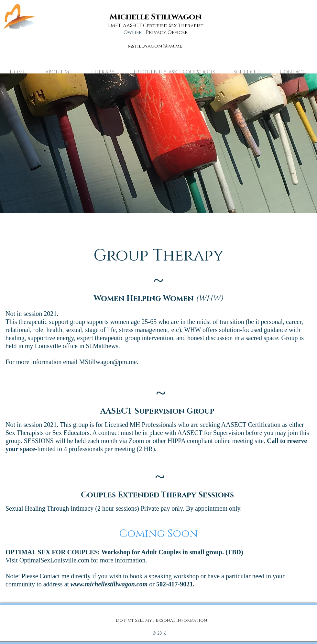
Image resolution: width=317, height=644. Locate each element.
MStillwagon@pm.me (108, 362)
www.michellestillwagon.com (109, 584)
